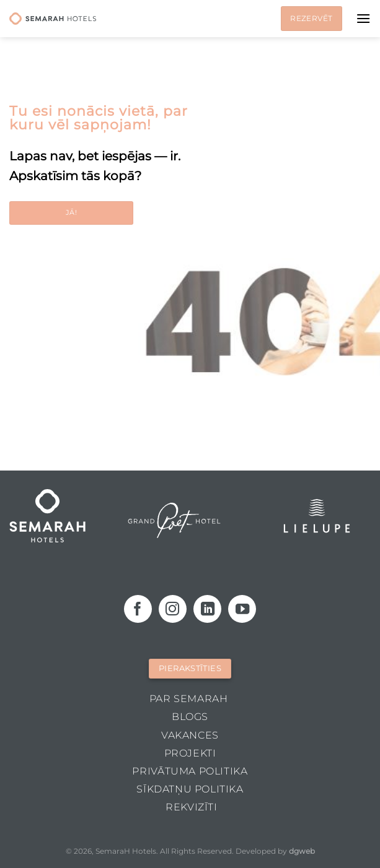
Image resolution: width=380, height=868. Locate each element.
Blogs (190, 717)
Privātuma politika (190, 771)
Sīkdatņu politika (190, 789)
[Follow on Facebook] (138, 609)
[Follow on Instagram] (173, 609)
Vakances (190, 735)
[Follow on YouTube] (242, 609)
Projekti (190, 753)
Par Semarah (189, 699)
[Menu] (363, 18)
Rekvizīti (192, 807)
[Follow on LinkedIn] (207, 609)
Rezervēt (311, 18)
